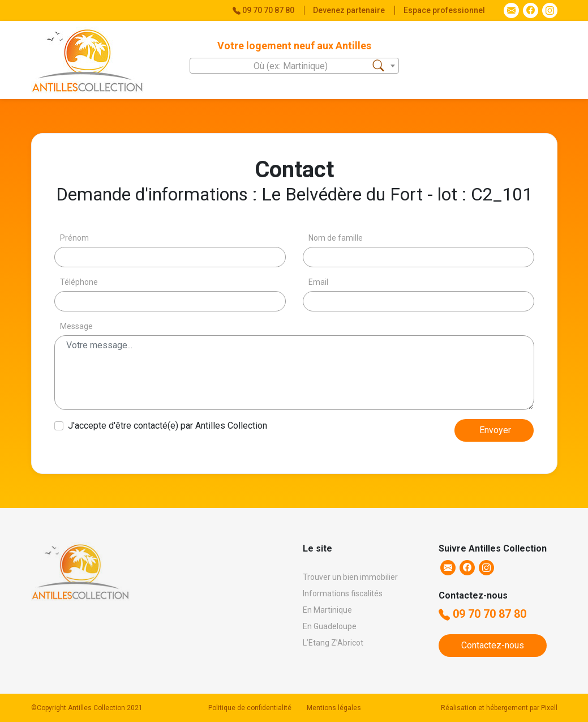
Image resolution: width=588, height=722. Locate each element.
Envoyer (495, 430)
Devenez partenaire (350, 10)
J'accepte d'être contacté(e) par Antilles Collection (168, 426)
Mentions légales (334, 708)
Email (318, 282)
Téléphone (79, 282)
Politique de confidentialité (250, 708)
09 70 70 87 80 (482, 614)
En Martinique (327, 610)
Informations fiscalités (343, 593)
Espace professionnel (444, 10)
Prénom (74, 238)
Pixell (549, 708)
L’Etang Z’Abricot (333, 643)
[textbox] (294, 66)
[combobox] (294, 66)
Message (76, 326)
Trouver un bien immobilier (350, 577)
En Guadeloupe (330, 626)
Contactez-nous (493, 645)
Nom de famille (336, 238)
